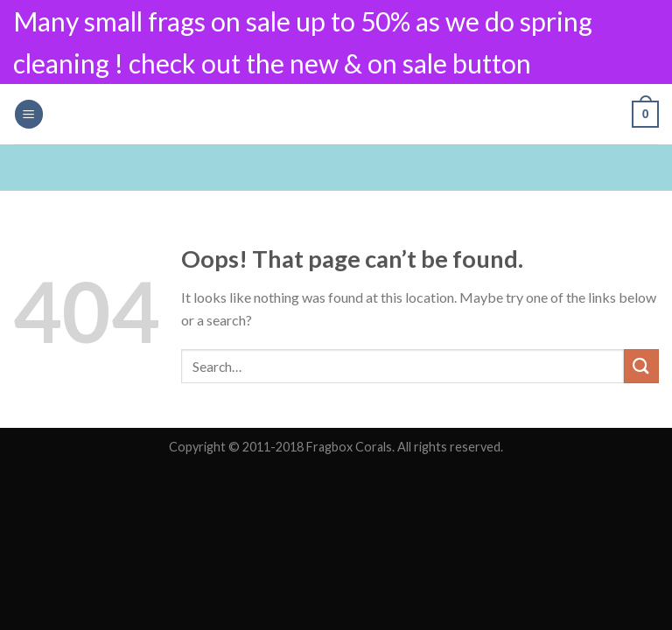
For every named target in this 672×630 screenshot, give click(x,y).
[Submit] (641, 366)
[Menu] (29, 114)
